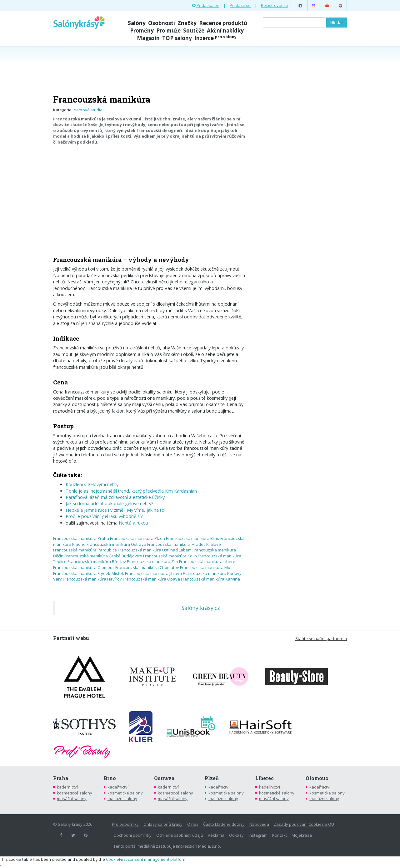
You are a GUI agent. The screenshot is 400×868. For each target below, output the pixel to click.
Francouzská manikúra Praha (81, 538)
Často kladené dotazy (224, 824)
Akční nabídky (225, 30)
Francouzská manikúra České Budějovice (103, 556)
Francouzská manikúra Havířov (92, 579)
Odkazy (236, 835)
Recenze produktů (223, 23)
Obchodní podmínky (132, 835)
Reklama (216, 835)
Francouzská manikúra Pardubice (85, 550)
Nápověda (259, 824)
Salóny (137, 23)
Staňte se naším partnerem (321, 638)
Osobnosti (162, 23)
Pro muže (168, 30)
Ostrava (164, 778)
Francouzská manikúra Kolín (170, 556)
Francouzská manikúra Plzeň (137, 538)
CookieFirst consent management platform (146, 859)
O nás (193, 824)
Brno (110, 778)
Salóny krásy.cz (201, 608)
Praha (61, 778)
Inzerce (215, 38)
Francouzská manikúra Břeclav (97, 561)
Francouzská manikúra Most (207, 567)
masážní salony (72, 799)
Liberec (265, 778)
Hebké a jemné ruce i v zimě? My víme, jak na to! (115, 510)
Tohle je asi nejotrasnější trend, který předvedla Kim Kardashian (131, 491)
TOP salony (177, 38)
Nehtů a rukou (133, 523)
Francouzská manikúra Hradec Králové (184, 544)
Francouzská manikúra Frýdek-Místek (89, 573)
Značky (187, 23)
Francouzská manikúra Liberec (208, 561)
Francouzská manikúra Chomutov (147, 567)
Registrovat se (275, 5)
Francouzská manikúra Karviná (210, 579)
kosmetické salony (75, 793)
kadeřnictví (67, 787)
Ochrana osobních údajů (180, 835)
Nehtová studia (88, 110)
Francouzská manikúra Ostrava (116, 544)
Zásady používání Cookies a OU (304, 824)
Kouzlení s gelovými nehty (92, 484)
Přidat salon (206, 5)
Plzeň (212, 778)
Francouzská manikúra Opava (151, 579)
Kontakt (280, 835)
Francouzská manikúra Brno (193, 538)
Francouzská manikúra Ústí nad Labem (155, 550)
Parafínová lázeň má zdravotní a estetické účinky (115, 497)
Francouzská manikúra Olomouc (84, 567)
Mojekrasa (302, 835)
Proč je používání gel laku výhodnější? (104, 516)
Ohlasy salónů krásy (163, 824)
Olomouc (317, 778)
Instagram (258, 835)
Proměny (142, 30)
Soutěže (194, 30)
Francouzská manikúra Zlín (152, 561)
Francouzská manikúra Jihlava (153, 573)
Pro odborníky (125, 824)
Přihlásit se (240, 5)
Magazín (148, 38)
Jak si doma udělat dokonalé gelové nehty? (110, 503)
